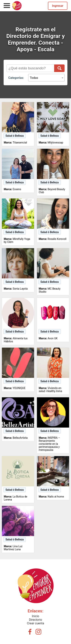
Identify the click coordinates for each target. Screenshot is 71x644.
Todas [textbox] (34, 78)
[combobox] (46, 78)
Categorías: (16, 78)
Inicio (35, 616)
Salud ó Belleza (15, 136)
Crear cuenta (35, 623)
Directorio (35, 620)
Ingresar (58, 6)
